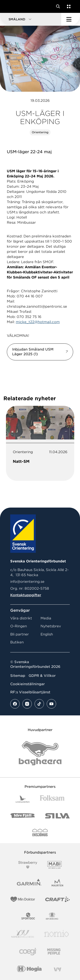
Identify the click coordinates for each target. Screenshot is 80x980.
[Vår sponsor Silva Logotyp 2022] (57, 816)
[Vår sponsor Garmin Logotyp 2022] (29, 883)
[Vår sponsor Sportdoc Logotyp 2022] (28, 916)
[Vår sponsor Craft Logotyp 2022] (57, 899)
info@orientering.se (27, 582)
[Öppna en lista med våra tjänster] (68, 6)
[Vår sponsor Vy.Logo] (57, 969)
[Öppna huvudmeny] (71, 19)
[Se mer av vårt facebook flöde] (15, 704)
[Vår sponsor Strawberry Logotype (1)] (28, 865)
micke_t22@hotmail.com (38, 322)
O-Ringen (19, 626)
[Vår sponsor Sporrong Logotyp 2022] (52, 916)
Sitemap (18, 676)
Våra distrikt (21, 618)
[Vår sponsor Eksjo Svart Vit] (40, 832)
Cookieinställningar (28, 684)
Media (46, 618)
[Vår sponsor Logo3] (28, 952)
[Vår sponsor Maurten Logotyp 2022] (57, 883)
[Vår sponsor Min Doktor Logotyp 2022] (23, 899)
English (47, 634)
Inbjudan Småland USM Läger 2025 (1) (33, 352)
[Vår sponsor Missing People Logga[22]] (54, 952)
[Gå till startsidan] (11, 6)
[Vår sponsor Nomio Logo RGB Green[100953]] (56, 934)
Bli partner (20, 634)
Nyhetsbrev (51, 626)
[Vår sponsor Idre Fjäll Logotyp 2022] (23, 816)
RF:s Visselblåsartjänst (30, 692)
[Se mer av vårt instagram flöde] (27, 704)
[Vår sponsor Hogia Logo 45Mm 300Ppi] (29, 969)
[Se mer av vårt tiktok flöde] (39, 704)
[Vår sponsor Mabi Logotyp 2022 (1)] (55, 865)
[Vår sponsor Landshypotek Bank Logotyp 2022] (23, 799)
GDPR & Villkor (42, 676)
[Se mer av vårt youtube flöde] (51, 704)
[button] (31, 19)
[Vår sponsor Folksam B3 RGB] (52, 799)
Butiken (17, 642)
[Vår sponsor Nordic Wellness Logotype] (23, 934)
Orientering (40, 132)
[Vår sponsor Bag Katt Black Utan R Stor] (40, 753)
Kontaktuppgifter (26, 595)
